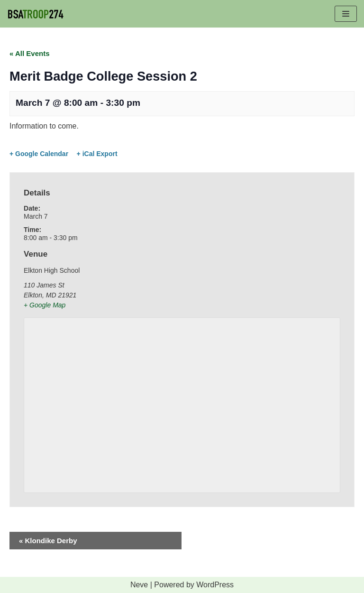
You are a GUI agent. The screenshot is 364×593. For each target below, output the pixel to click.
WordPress (215, 585)
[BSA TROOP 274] (36, 14)
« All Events (29, 53)
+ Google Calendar (39, 154)
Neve (139, 585)
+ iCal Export (97, 154)
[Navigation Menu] (346, 14)
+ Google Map (45, 305)
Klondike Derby (48, 541)
